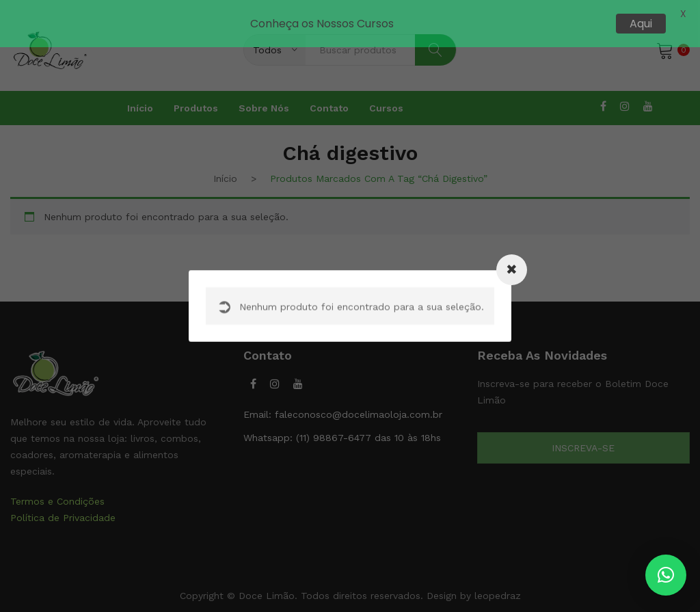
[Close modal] (512, 270)
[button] (666, 575)
